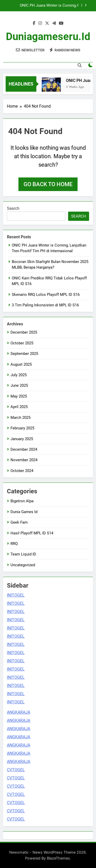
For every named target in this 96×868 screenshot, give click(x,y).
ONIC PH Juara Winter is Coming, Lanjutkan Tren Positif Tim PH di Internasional (48, 6)
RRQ (14, 544)
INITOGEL (16, 595)
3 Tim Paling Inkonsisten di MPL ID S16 (45, 305)
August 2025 (21, 364)
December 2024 (24, 449)
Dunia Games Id (24, 512)
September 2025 (24, 354)
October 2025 (22, 343)
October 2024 (22, 471)
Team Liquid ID (23, 554)
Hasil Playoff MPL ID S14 (32, 533)
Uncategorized (23, 565)
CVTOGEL (16, 770)
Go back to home (48, 184)
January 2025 (22, 439)
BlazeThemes (58, 858)
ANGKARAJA (19, 712)
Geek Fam (19, 522)
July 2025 (19, 375)
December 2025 (24, 332)
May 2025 (19, 396)
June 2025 (19, 385)
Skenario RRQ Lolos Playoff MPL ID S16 (46, 295)
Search (13, 208)
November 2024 (24, 460)
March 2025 (20, 418)
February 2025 (22, 428)
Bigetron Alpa (22, 501)
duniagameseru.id (48, 37)
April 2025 (19, 407)
